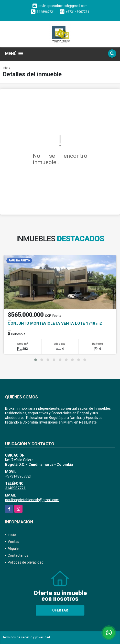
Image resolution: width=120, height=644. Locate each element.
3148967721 (46, 12)
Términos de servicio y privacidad (26, 637)
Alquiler (14, 548)
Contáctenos (18, 555)
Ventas (13, 542)
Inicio (6, 68)
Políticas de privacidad (26, 562)
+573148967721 (77, 12)
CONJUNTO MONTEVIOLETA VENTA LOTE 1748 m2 (55, 323)
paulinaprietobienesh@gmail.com (32, 500)
